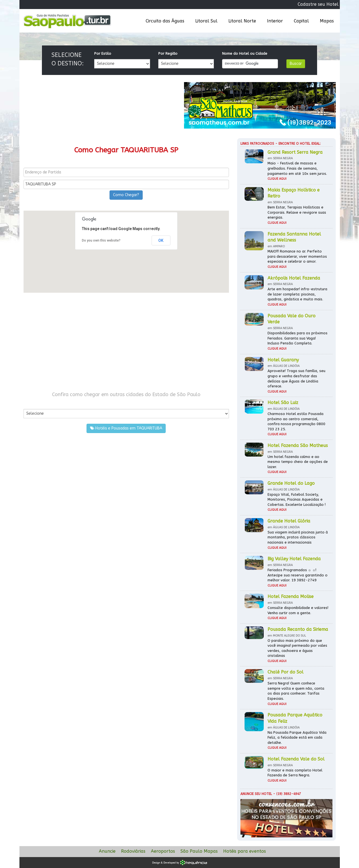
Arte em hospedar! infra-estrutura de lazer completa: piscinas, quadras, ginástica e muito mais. (297, 294)
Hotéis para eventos (245, 851)
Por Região (168, 53)
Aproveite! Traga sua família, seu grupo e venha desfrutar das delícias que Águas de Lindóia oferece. (296, 378)
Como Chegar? (126, 195)
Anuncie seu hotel (256, 794)
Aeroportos (163, 851)
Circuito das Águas (165, 21)
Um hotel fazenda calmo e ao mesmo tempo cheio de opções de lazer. (298, 462)
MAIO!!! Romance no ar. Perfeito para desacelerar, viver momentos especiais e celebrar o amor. (297, 256)
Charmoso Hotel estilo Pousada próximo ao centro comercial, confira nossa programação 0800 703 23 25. (296, 421)
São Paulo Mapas (199, 851)
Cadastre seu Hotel (318, 4)
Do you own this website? (101, 240)
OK (161, 240)
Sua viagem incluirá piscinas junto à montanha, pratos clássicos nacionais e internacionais (298, 537)
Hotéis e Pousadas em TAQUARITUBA (126, 428)
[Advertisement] (126, 342)
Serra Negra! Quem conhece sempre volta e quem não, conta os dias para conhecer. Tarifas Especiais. (296, 691)
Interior (275, 21)
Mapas (327, 21)
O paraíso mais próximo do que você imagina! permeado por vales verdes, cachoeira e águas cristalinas (297, 648)
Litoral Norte (242, 21)
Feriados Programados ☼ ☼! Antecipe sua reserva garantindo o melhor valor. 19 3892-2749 (298, 575)
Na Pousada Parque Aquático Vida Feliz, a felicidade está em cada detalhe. (297, 738)
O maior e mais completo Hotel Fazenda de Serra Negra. (295, 773)
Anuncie (107, 851)
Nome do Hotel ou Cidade (245, 53)
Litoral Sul (206, 21)
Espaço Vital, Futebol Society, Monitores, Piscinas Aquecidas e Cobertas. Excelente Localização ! (297, 500)
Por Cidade (33, 403)
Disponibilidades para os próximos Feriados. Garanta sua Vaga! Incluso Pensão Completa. (298, 338)
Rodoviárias (133, 851)
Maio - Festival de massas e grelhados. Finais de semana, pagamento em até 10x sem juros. (297, 168)
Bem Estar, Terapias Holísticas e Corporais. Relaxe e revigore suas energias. (297, 212)
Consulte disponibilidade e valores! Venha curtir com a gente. (298, 610)
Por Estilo (103, 53)
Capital (301, 21)
